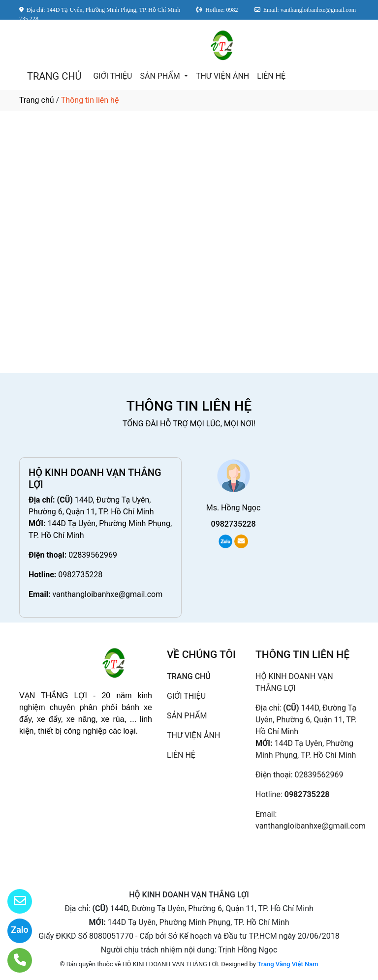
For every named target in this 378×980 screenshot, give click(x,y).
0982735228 (80, 575)
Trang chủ (37, 100)
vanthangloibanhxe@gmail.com (107, 594)
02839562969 (93, 555)
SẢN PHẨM (161, 76)
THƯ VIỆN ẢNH (222, 76)
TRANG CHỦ (54, 76)
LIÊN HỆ (271, 76)
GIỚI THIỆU (112, 76)
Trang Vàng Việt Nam (288, 964)
